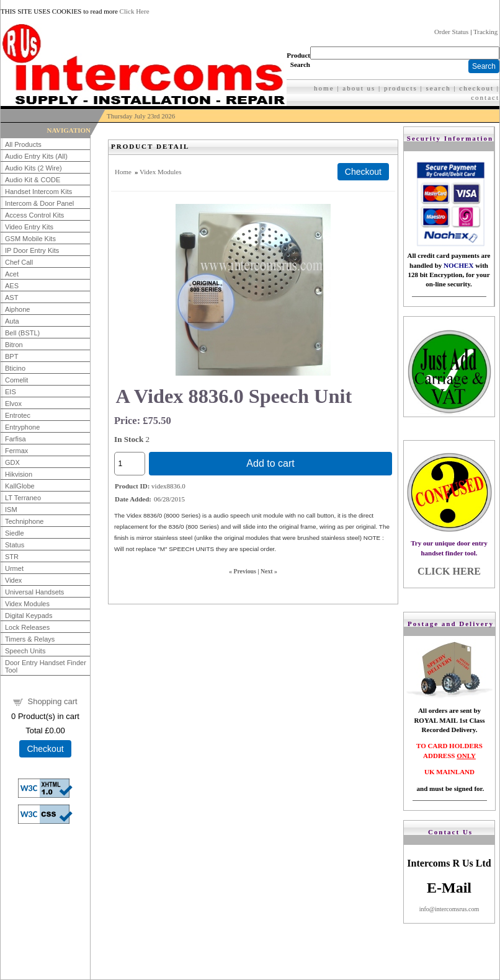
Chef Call (19, 262)
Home (123, 172)
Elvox (13, 404)
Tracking (485, 32)
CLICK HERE (449, 571)
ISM (11, 510)
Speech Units (25, 651)
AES (12, 286)
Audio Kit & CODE (33, 180)
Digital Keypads (29, 616)
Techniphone (24, 521)
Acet (12, 274)
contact (485, 97)
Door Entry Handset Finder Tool (46, 666)
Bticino (15, 368)
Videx (13, 580)
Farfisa (16, 439)
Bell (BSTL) (22, 333)
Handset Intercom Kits (38, 192)
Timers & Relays (30, 639)
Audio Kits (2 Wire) (33, 168)
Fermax (16, 451)
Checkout (45, 749)
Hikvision (19, 474)
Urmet (14, 568)
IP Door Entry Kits (32, 250)
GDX (12, 462)
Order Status (451, 32)
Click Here (135, 11)
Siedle (15, 533)
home (324, 88)
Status (15, 545)
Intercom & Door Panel (39, 203)
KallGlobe (20, 486)
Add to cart (270, 463)
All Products (23, 144)
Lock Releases (27, 627)
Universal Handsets (34, 592)
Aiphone (17, 309)
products (401, 88)
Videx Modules (27, 604)
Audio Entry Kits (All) (36, 156)
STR (12, 557)
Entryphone (22, 427)
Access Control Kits (34, 215)
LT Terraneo (23, 498)
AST (11, 298)
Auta (12, 321)
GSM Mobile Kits (30, 239)
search (439, 88)
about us (359, 88)
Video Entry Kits (29, 227)
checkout (476, 88)
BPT (11, 356)
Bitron (14, 345)
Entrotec (18, 415)
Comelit (16, 380)
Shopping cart (52, 701)
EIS (11, 392)
